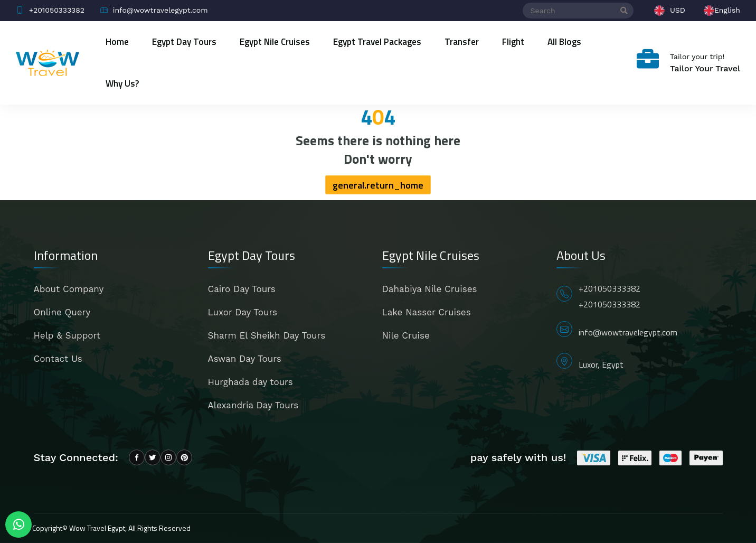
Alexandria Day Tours (253, 405)
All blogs (564, 42)
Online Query (62, 312)
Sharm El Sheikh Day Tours (267, 335)
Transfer (462, 42)
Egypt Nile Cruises (275, 42)
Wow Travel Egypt (97, 528)
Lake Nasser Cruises (427, 312)
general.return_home (378, 185)
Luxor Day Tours (243, 312)
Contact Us (58, 359)
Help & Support (67, 335)
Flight (513, 42)
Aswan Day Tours (245, 359)
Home (117, 42)
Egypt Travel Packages (377, 42)
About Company (69, 289)
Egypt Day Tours (184, 42)
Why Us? (122, 83)
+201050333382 (609, 288)
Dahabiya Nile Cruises (430, 289)
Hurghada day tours (251, 382)
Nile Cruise (406, 335)
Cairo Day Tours (242, 289)
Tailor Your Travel (705, 68)
